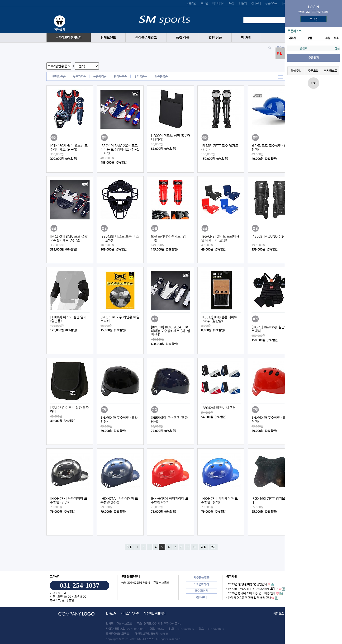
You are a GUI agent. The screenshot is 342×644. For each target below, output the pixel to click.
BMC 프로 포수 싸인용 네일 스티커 (120, 319)
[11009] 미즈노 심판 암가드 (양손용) (70, 319)
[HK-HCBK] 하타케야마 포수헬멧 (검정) (69, 500)
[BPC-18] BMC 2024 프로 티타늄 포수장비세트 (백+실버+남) (170, 331)
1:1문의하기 (201, 584)
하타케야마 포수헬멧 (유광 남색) (169, 420)
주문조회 (313, 71)
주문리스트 (271, 3)
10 (195, 547)
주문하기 (313, 58)
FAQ (231, 3)
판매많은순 (59, 76)
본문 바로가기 (0, 0)
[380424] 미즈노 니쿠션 (218, 408)
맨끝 (213, 547)
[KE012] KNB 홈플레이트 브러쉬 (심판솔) (219, 319)
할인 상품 (215, 38)
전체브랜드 (108, 38)
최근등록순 (161, 76)
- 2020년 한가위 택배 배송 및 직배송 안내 (251, 593)
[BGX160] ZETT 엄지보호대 (270, 500)
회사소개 (111, 614)
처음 (129, 547)
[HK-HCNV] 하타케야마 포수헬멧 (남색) (119, 500)
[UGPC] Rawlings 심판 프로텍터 (270, 329)
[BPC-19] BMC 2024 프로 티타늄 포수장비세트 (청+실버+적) (120, 149)
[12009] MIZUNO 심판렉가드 (271, 238)
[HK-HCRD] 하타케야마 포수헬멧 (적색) (170, 500)
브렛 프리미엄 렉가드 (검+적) (168, 238)
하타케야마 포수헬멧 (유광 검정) (119, 420)
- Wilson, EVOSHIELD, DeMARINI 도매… (252, 589)
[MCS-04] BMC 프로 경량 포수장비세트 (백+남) (69, 238)
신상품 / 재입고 (146, 38)
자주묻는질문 (201, 578)
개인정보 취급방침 (155, 614)
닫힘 (280, 54)
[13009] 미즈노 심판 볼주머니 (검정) (171, 137)
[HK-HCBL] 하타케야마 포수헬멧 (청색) (219, 500)
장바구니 (256, 3)
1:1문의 (242, 3)
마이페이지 (218, 3)
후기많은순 (141, 76)
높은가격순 (100, 76)
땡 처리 (246, 38)
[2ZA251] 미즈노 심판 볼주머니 (69, 410)
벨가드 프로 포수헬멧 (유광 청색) (271, 147)
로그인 (314, 19)
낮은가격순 (79, 76)
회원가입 (191, 3)
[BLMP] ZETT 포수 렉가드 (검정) (220, 147)
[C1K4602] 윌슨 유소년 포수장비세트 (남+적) (69, 147)
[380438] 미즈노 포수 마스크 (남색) (120, 238)
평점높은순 (120, 76)
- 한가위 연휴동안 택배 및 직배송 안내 (249, 598)
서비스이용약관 (130, 614)
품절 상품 (183, 38)
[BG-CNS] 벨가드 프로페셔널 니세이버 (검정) (220, 238)
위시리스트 (330, 71)
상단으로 (279, 614)
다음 (203, 547)
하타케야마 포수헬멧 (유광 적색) (270, 420)
